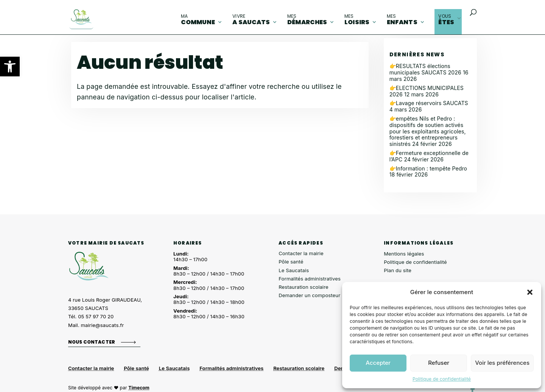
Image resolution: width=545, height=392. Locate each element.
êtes (446, 20)
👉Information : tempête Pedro (428, 168)
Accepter (378, 363)
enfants (402, 20)
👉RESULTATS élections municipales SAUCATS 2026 (425, 69)
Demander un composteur (309, 295)
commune (198, 20)
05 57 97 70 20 (96, 316)
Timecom (139, 388)
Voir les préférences (502, 363)
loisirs (357, 20)
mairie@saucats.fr (103, 325)
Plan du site (398, 270)
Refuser (439, 363)
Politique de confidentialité (442, 379)
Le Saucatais (294, 270)
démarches (307, 20)
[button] (10, 67)
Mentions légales (404, 254)
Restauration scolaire (304, 287)
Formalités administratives (310, 279)
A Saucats (251, 20)
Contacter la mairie (301, 253)
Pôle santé (291, 262)
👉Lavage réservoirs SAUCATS (429, 103)
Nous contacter (92, 342)
